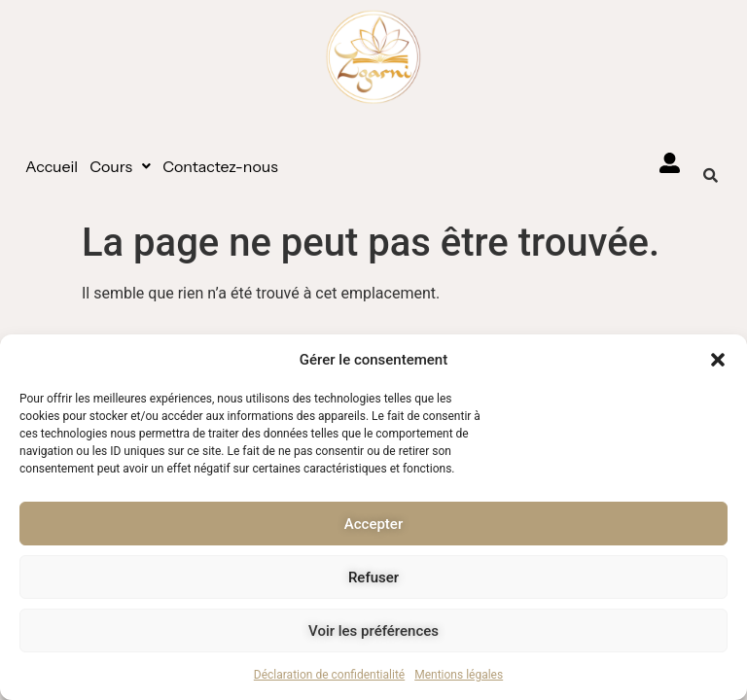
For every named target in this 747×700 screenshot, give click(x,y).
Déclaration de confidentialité (329, 675)
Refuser (373, 577)
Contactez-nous (220, 166)
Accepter (373, 524)
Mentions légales (459, 675)
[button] (718, 360)
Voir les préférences (373, 631)
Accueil (52, 166)
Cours (120, 166)
